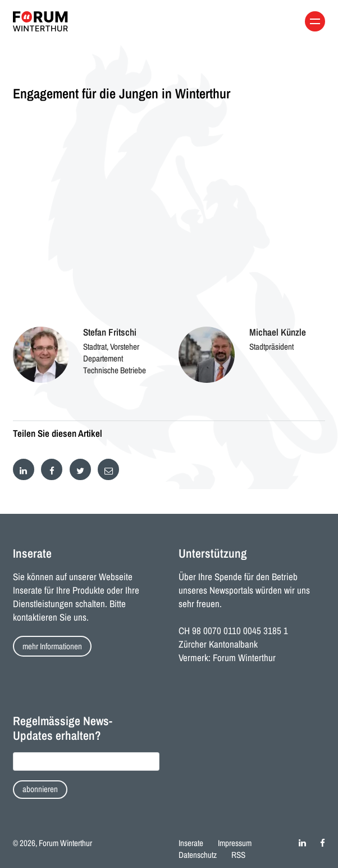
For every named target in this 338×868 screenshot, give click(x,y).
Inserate (191, 843)
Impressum (235, 843)
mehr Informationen (52, 646)
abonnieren (40, 789)
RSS (238, 855)
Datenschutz (198, 855)
